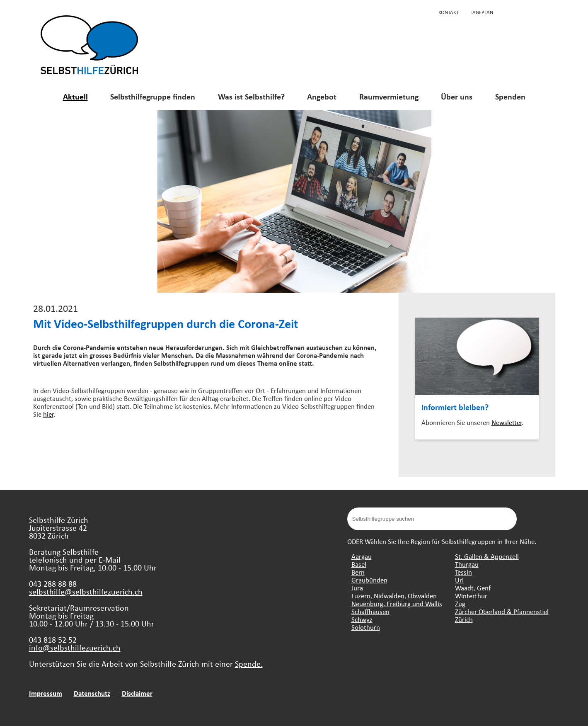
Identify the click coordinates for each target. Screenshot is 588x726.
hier (48, 414)
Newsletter (507, 422)
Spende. (249, 664)
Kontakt (449, 12)
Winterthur (471, 596)
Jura (357, 588)
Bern (358, 572)
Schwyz (362, 619)
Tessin (463, 572)
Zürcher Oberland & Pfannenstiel (502, 611)
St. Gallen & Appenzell (487, 556)
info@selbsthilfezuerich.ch (75, 647)
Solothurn (366, 627)
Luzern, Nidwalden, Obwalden (394, 596)
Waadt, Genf (473, 588)
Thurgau (467, 564)
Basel (359, 564)
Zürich (464, 619)
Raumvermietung (389, 96)
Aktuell (75, 96)
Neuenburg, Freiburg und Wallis (397, 603)
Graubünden (369, 580)
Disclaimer (137, 693)
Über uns (457, 96)
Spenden (510, 96)
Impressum (46, 693)
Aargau (362, 556)
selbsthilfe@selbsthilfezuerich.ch (86, 591)
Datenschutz (92, 693)
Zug (460, 603)
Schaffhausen (370, 611)
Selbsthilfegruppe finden (153, 96)
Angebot (322, 96)
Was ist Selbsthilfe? (251, 96)
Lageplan (482, 12)
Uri (459, 580)
